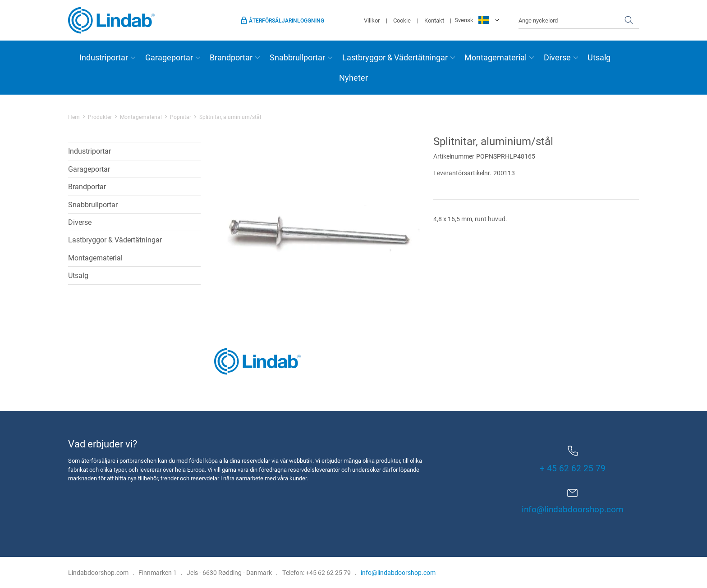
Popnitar (181, 117)
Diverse (557, 57)
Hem (74, 117)
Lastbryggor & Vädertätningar (395, 57)
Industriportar (104, 57)
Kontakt (434, 20)
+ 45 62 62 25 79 (573, 460)
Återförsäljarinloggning (287, 20)
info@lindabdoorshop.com (573, 509)
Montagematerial (496, 57)
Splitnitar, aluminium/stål (230, 117)
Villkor (372, 20)
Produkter (100, 117)
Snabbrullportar (297, 57)
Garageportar (169, 57)
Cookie (402, 20)
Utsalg (599, 57)
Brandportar (231, 57)
